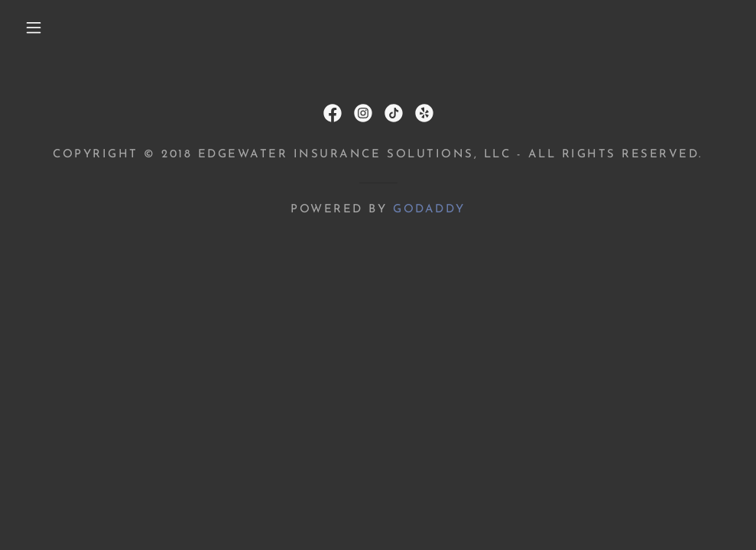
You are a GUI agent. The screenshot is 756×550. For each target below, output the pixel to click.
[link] (333, 113)
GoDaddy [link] (429, 210)
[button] (36, 27)
